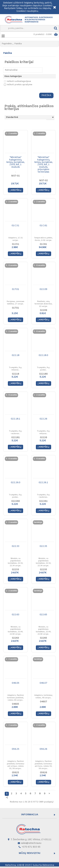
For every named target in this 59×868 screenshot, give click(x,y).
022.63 (16, 615)
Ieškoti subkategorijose (17, 81)
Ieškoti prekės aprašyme (18, 85)
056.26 (43, 749)
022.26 (43, 419)
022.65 (43, 615)
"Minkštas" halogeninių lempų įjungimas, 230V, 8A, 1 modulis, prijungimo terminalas (44, 165)
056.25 (16, 749)
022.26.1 (43, 483)
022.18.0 (43, 355)
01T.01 (16, 289)
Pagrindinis (7, 44)
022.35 (43, 546)
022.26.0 (16, 483)
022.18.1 (16, 419)
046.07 (43, 683)
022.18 (16, 355)
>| (7, 798)
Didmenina (48, 865)
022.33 (16, 546)
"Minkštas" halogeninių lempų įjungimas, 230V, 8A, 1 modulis (15, 162)
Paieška (18, 44)
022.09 (43, 289)
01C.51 (15, 226)
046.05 (16, 683)
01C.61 (44, 226)
